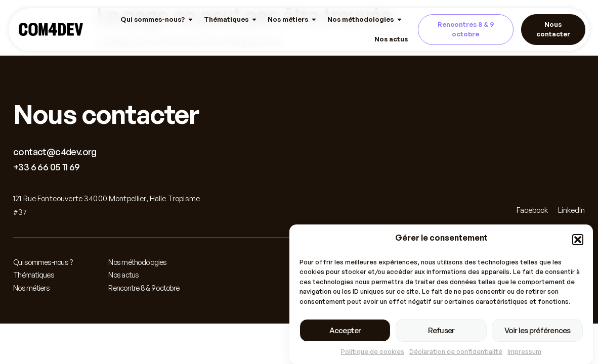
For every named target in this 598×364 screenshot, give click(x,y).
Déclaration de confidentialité (456, 352)
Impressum (524, 352)
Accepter (345, 331)
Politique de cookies (373, 352)
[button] (578, 240)
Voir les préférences (538, 331)
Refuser (441, 331)
